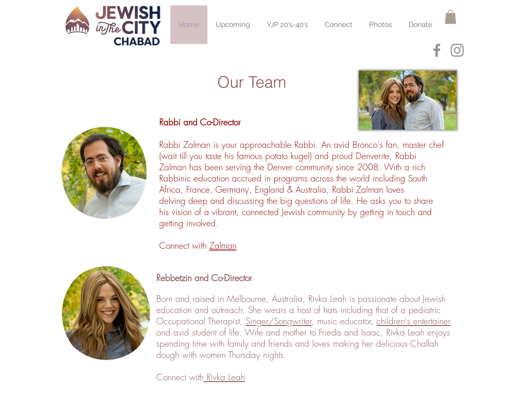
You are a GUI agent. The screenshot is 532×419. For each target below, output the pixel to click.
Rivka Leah (224, 377)
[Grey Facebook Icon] (437, 50)
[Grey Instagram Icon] (457, 50)
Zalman (223, 246)
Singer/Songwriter (278, 321)
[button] (451, 17)
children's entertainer (414, 321)
